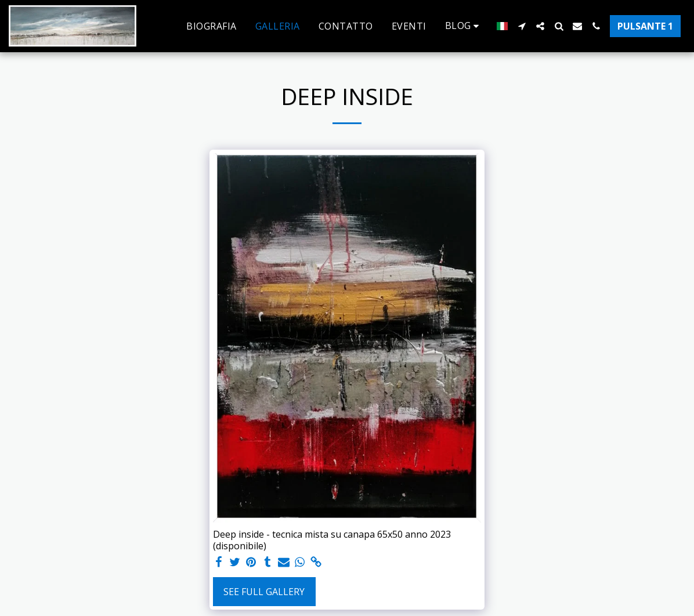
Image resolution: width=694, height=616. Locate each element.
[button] (464, 26)
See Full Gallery (264, 592)
